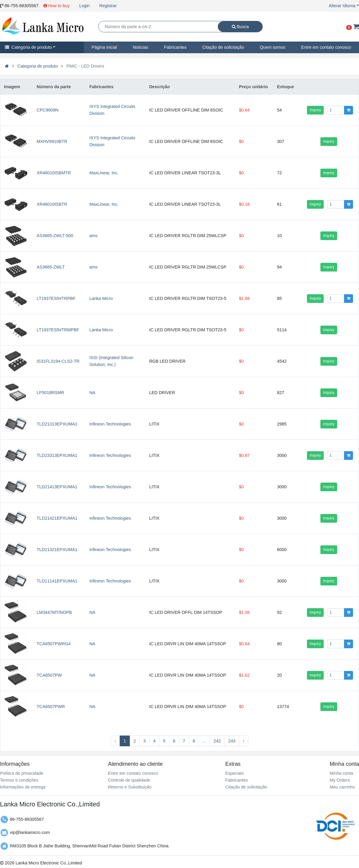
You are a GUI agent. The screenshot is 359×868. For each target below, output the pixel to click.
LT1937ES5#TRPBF (56, 298)
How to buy (57, 6)
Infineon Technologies (110, 424)
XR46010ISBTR (52, 204)
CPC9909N (48, 110)
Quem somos (273, 47)
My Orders (340, 780)
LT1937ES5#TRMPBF (58, 330)
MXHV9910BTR (52, 141)
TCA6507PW (49, 675)
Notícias (141, 47)
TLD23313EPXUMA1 (57, 455)
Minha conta (341, 773)
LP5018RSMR (51, 393)
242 (217, 741)
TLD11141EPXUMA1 (57, 581)
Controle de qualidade (129, 780)
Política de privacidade (22, 773)
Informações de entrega (23, 787)
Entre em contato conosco (133, 773)
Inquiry (315, 110)
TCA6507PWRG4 (54, 644)
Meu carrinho (342, 787)
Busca (240, 27)
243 (232, 741)
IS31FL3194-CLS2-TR (58, 361)
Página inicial (104, 47)
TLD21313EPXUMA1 (57, 424)
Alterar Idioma (342, 6)
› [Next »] (244, 741)
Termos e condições (19, 780)
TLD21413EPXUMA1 (57, 487)
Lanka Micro (101, 298)
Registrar (108, 6)
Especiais (235, 773)
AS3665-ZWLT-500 (55, 236)
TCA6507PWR (51, 707)
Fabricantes (175, 47)
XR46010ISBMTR (54, 173)
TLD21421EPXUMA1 (57, 518)
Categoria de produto (28, 47)
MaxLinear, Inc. (104, 173)
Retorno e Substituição (130, 787)
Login (85, 6)
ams (93, 236)
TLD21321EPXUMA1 (57, 550)
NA (92, 393)
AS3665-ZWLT (51, 267)
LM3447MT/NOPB (54, 612)
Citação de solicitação (223, 47)
